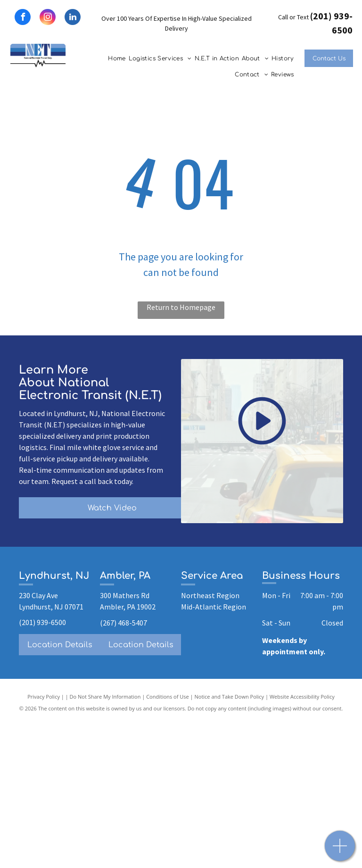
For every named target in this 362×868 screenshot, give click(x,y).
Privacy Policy (44, 697)
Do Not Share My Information (105, 697)
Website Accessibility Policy (302, 697)
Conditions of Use (168, 697)
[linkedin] (73, 18)
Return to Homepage (181, 307)
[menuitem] (117, 58)
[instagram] (48, 18)
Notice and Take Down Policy (230, 697)
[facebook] (23, 18)
